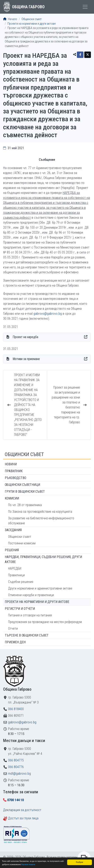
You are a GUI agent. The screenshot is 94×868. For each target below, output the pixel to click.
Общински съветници (22, 485)
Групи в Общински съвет (25, 492)
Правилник (14, 471)
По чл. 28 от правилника (25, 505)
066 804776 (16, 767)
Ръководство (15, 478)
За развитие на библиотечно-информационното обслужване (41, 521)
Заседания (13, 530)
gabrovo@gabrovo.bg (48, 314)
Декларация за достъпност (22, 810)
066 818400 (16, 709)
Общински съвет (32, 19)
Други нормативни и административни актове (40, 588)
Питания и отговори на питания (30, 615)
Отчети (13, 628)
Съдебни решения (21, 582)
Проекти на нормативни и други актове (32, 24)
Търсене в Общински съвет (27, 635)
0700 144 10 (15, 800)
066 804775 (16, 760)
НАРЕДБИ (15, 568)
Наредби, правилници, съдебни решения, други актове (43, 559)
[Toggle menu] (85, 7)
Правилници (16, 575)
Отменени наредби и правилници (31, 595)
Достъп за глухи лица (23, 818)
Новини (11, 464)
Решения (12, 550)
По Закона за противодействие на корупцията (40, 512)
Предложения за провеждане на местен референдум (45, 622)
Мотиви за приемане (26, 359)
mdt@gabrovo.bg (19, 774)
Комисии (12, 498)
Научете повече (28, 864)
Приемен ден (15, 642)
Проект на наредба (25, 337)
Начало (10, 19)
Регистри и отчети (20, 609)
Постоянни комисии (22, 543)
